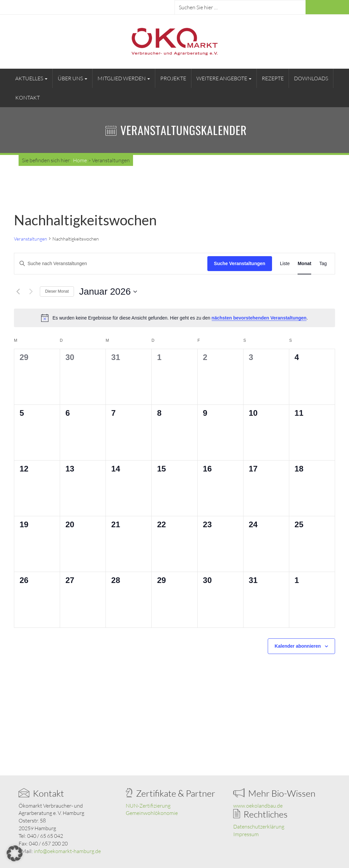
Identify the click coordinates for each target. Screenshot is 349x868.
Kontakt (28, 98)
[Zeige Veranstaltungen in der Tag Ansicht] (323, 264)
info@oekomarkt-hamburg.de (67, 851)
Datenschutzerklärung (259, 827)
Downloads (311, 78)
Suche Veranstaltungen (240, 263)
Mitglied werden (124, 78)
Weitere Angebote (224, 78)
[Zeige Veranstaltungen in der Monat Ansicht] (304, 264)
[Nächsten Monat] (31, 292)
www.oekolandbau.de (258, 806)
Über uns (72, 78)
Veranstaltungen (31, 239)
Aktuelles (31, 78)
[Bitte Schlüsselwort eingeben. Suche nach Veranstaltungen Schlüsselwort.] (111, 264)
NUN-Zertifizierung (148, 806)
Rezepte (273, 78)
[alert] (174, 318)
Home (80, 160)
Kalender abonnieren (298, 646)
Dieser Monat (57, 291)
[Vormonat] (18, 292)
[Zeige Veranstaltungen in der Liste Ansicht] (285, 264)
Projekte (173, 78)
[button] (15, 853)
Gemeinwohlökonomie (152, 813)
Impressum (246, 834)
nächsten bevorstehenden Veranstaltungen (259, 318)
